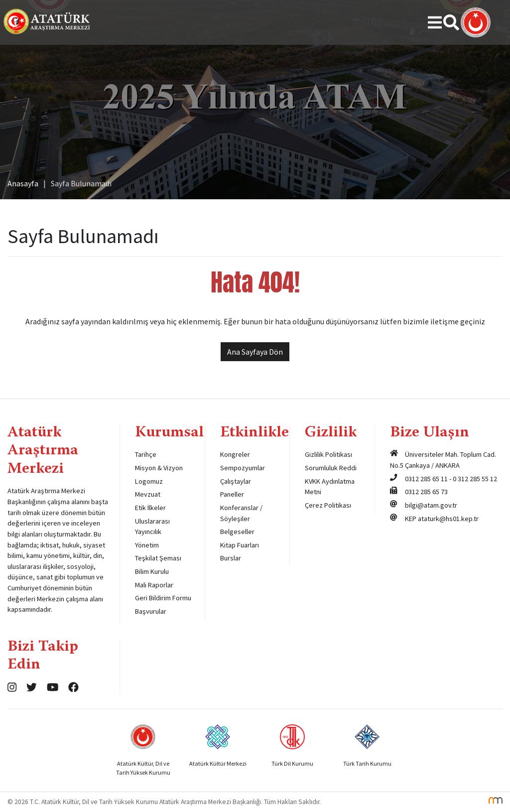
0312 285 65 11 (426, 479)
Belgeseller (237, 532)
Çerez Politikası (328, 505)
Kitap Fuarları (240, 545)
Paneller (232, 494)
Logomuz (149, 481)
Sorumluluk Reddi (331, 468)
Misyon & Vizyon (159, 468)
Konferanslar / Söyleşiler (241, 513)
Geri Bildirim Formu (163, 598)
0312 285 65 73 (426, 492)
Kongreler (235, 454)
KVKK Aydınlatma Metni (330, 487)
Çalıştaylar (236, 481)
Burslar (231, 558)
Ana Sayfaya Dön (255, 352)
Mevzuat (148, 494)
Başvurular (151, 611)
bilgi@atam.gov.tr (431, 505)
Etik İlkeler (150, 508)
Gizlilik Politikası (328, 454)
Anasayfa (23, 183)
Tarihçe (146, 454)
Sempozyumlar (243, 468)
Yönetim (147, 545)
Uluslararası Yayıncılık (152, 527)
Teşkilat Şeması (158, 558)
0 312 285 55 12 (475, 479)
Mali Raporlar (154, 585)
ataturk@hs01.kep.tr (448, 519)
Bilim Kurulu (152, 571)
